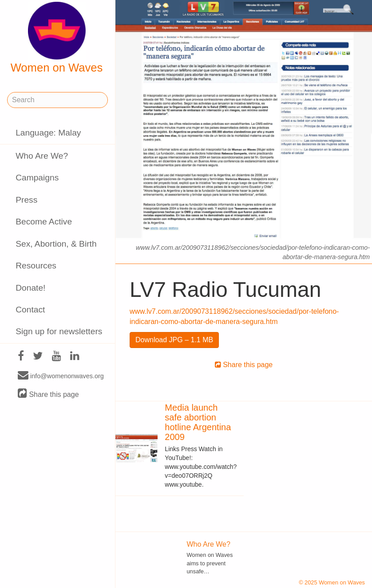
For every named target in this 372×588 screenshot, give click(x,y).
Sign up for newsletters (59, 331)
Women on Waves (57, 38)
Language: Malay (48, 133)
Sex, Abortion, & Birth (56, 244)
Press (26, 200)
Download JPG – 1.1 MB (174, 340)
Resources (36, 266)
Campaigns (37, 178)
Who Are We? (42, 156)
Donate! (30, 288)
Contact (30, 310)
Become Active (44, 222)
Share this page (48, 394)
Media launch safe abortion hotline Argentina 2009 (198, 422)
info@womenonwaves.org (61, 376)
